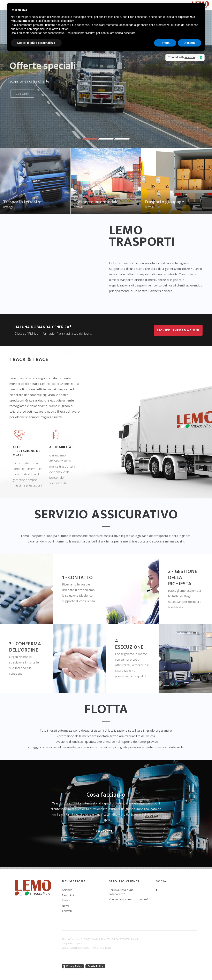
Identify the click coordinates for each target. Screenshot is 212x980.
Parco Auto (69, 895)
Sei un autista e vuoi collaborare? (122, 892)
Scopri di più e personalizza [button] (36, 43)
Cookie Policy (95, 966)
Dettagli (22, 94)
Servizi (66, 900)
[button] (90, 139)
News (66, 906)
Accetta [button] (190, 43)
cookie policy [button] (65, 21)
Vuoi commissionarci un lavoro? (128, 899)
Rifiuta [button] (165, 43)
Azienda (67, 890)
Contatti (104, 831)
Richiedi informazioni (178, 330)
